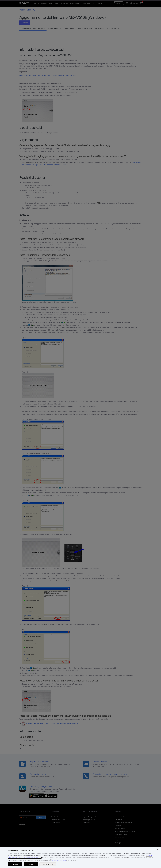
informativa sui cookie (59, 860)
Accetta (15, 864)
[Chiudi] (158, 850)
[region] (80, 858)
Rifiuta (31, 864)
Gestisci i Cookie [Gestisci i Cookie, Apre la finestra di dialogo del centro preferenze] (48, 864)
